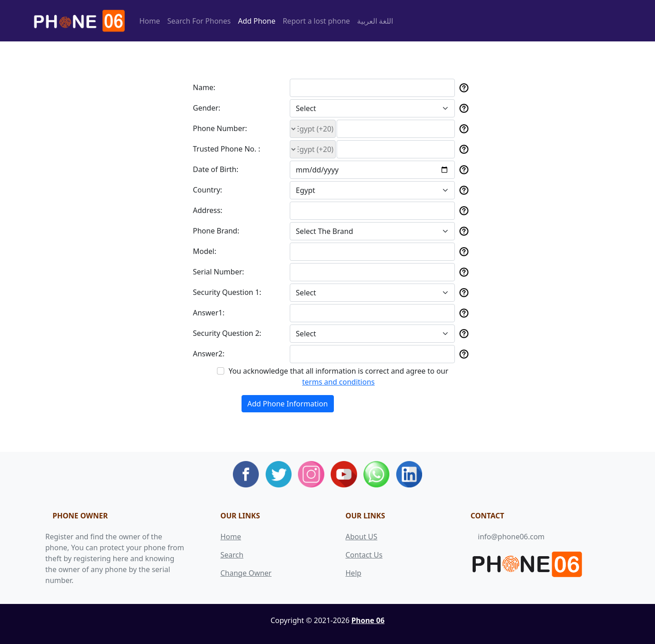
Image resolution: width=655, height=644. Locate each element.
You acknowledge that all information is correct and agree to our (338, 376)
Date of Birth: (216, 169)
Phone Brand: (216, 231)
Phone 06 (368, 620)
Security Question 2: (227, 333)
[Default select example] (372, 108)
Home (150, 21)
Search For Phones (199, 21)
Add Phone (257, 21)
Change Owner (246, 573)
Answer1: (209, 313)
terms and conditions (338, 382)
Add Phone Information (288, 404)
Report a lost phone (316, 21)
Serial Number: (219, 272)
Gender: (207, 108)
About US (362, 537)
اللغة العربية (375, 21)
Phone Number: (220, 128)
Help (354, 573)
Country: (207, 190)
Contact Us (364, 555)
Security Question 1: (227, 292)
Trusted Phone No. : (227, 149)
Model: (204, 251)
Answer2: (209, 354)
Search (232, 555)
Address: (208, 210)
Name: (204, 87)
